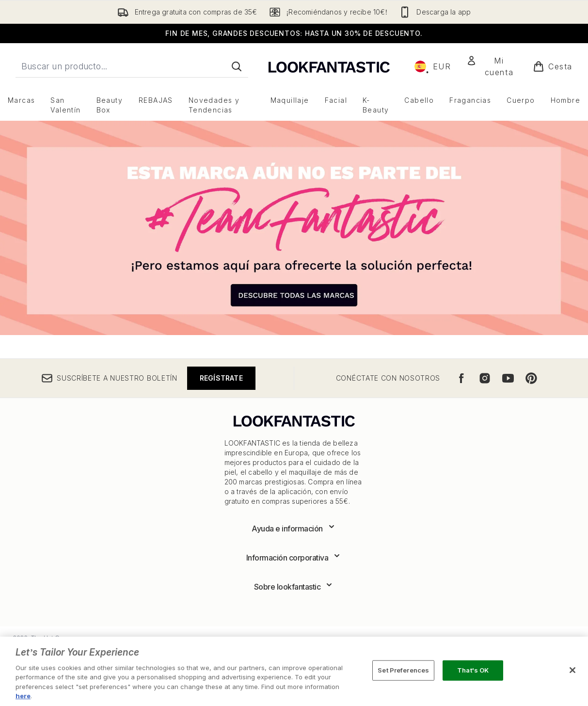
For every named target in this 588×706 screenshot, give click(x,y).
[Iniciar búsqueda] (237, 66)
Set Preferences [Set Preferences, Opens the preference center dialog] (403, 670)
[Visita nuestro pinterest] (531, 378)
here (23, 696)
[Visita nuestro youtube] (508, 378)
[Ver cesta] (553, 66)
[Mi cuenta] (492, 66)
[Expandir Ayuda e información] (294, 529)
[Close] (572, 670)
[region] (294, 671)
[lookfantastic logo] (329, 66)
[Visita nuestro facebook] (461, 378)
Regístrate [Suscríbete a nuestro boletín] (221, 378)
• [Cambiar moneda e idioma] (433, 66)
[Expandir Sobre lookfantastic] (294, 587)
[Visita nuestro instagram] (485, 378)
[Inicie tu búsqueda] (132, 66)
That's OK (473, 670)
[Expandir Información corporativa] (294, 558)
